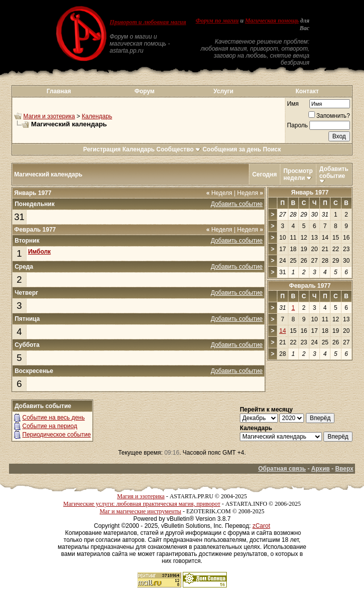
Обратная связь (282, 469)
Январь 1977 (310, 192)
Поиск (272, 149)
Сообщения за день (232, 149)
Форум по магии (217, 21)
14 (283, 331)
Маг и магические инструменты (140, 511)
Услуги (223, 91)
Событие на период (50, 426)
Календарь (97, 116)
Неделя (219, 193)
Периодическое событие (57, 435)
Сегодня (265, 174)
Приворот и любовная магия (148, 22)
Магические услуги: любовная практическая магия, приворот (142, 504)
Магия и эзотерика (49, 116)
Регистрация (102, 149)
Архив (320, 469)
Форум (144, 91)
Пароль (297, 125)
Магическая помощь (272, 21)
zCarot (261, 526)
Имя (293, 104)
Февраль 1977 (310, 286)
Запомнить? (329, 116)
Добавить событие (334, 172)
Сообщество (178, 149)
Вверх (344, 469)
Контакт (307, 91)
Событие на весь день (54, 418)
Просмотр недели (298, 174)
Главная (59, 91)
